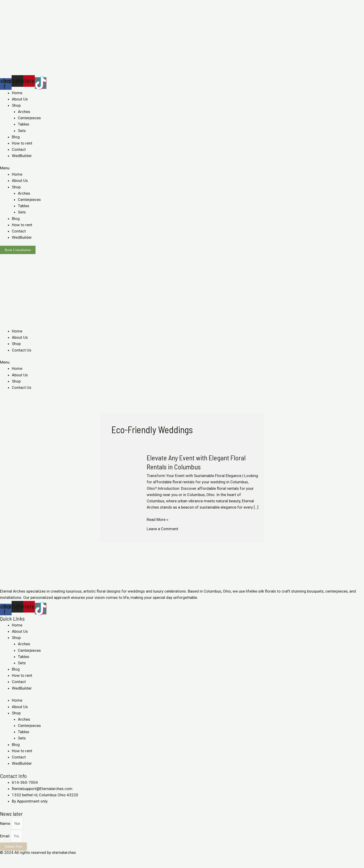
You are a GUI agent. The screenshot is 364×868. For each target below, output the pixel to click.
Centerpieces (29, 118)
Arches (24, 112)
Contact (19, 149)
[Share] (15, 859)
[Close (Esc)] (5, 859)
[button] (182, 168)
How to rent (22, 143)
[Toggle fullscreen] (25, 859)
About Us (20, 99)
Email (5, 836)
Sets (22, 131)
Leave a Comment (162, 529)
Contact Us (22, 350)
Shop (16, 105)
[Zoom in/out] (35, 859)
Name (6, 823)
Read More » (158, 519)
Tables (24, 124)
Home (17, 93)
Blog (16, 137)
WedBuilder (22, 156)
